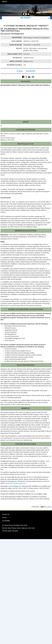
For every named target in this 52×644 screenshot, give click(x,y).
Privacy (4, 517)
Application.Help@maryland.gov (16, 483)
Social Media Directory (31, 535)
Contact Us (6, 514)
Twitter (24, 535)
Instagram (28, 535)
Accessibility (6, 521)
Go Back (20, 71)
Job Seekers (25, 18)
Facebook (21, 535)
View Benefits (31, 71)
